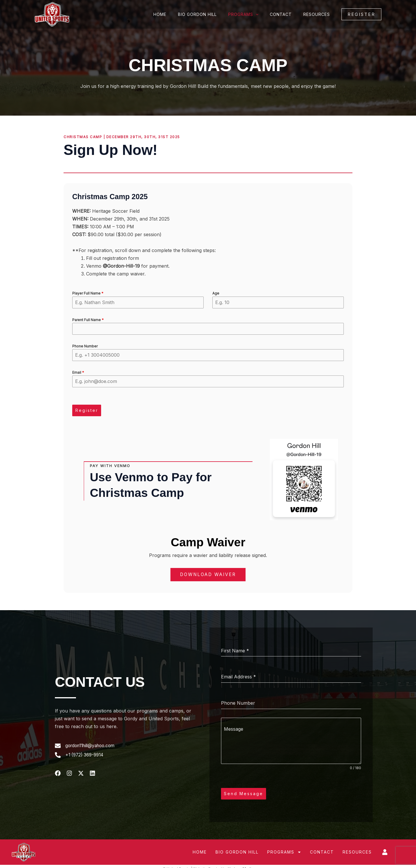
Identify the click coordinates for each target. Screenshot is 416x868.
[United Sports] (52, 14)
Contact (286, 14)
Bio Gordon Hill (209, 14)
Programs (252, 14)
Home (175, 14)
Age (216, 293)
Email (78, 372)
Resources (318, 14)
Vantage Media (241, 864)
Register (87, 410)
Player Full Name (88, 293)
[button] (361, 14)
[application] (264, 14)
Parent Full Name (88, 320)
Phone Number (85, 346)
